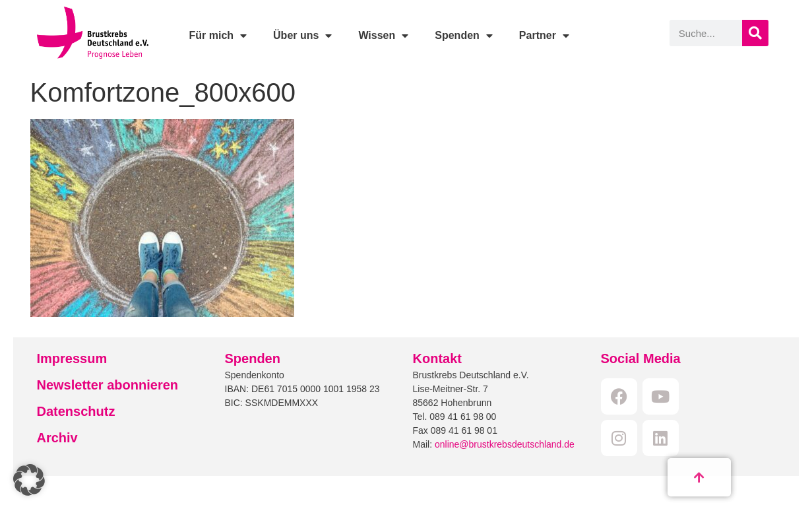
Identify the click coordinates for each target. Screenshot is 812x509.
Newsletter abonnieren (108, 385)
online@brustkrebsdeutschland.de (505, 444)
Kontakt (437, 358)
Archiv (57, 438)
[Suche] (755, 33)
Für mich (218, 36)
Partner (544, 36)
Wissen (383, 36)
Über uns (302, 36)
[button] (29, 480)
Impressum (72, 358)
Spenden (464, 36)
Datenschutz (76, 411)
